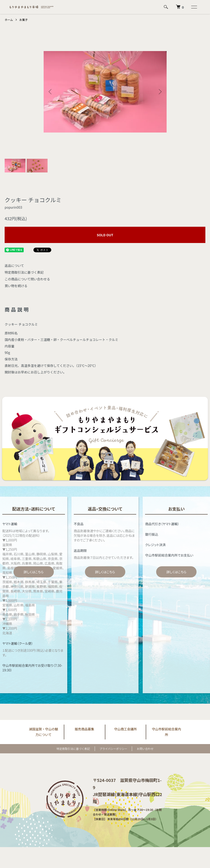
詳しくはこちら (34, 572)
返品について (14, 266)
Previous (51, 92)
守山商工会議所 (126, 729)
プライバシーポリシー (113, 749)
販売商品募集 (84, 729)
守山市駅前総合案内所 (167, 732)
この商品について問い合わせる (27, 279)
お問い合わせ (145, 749)
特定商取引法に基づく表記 (24, 272)
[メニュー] (194, 7)
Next (160, 92)
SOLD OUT (105, 235)
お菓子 (23, 20)
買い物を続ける (16, 286)
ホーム (9, 20)
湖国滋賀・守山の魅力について (43, 732)
